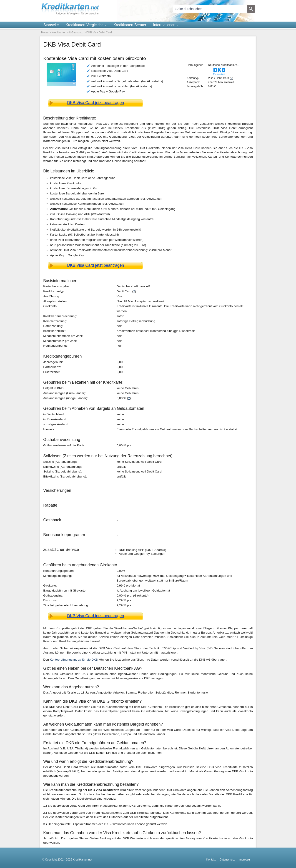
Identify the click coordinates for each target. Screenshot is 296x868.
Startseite (51, 25)
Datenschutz (227, 860)
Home (45, 32)
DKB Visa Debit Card (99, 32)
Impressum (245, 860)
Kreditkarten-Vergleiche (86, 25)
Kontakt (211, 860)
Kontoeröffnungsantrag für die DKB (74, 660)
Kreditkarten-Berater (130, 25)
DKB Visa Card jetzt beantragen (95, 103)
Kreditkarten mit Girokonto (67, 32)
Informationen (166, 25)
